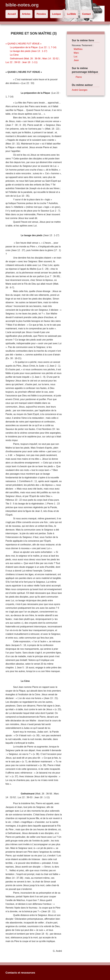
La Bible (71, 14)
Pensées (41, 14)
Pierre (79, 77)
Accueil (12, 14)
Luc (76, 57)
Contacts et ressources (20, 973)
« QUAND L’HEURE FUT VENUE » (23, 44)
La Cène (14, 55)
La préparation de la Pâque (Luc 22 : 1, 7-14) (33, 47)
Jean (76, 60)
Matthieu (78, 49)
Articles (26, 14)
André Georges (80, 90)
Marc (76, 53)
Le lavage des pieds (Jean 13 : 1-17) (29, 51)
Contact (87, 14)
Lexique (56, 14)
